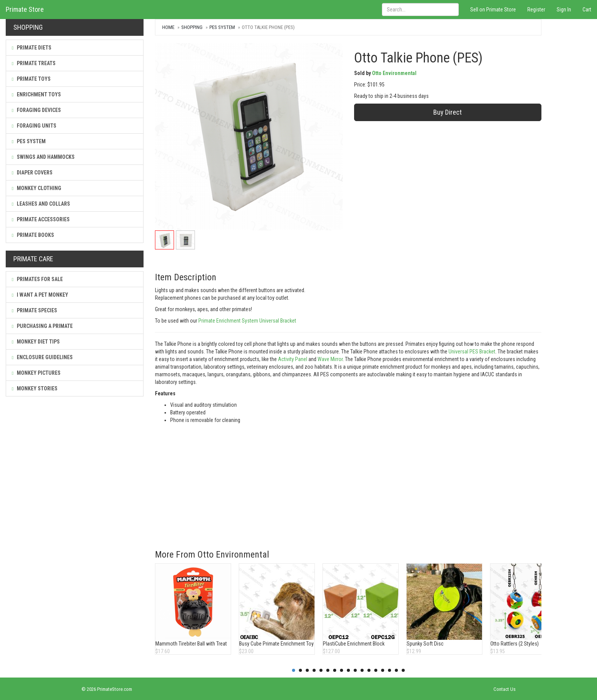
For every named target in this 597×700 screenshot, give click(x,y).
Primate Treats (34, 63)
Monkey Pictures (36, 373)
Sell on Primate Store (493, 10)
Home (168, 27)
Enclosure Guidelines (42, 357)
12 (369, 670)
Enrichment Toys (36, 94)
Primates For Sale (37, 279)
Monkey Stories (35, 388)
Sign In (564, 10)
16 (396, 670)
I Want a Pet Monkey (40, 295)
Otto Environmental (394, 73)
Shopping (192, 27)
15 (389, 670)
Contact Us (504, 689)
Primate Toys (31, 79)
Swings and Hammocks (43, 157)
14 (383, 670)
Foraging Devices (36, 110)
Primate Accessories (41, 219)
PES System (29, 141)
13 (376, 670)
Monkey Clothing (37, 188)
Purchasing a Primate (42, 326)
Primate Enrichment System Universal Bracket (247, 321)
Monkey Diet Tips (36, 342)
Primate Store (25, 9)
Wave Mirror (330, 359)
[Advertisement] (348, 481)
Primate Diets (32, 48)
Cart (587, 10)
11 (362, 670)
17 (403, 670)
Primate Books (33, 235)
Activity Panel (293, 359)
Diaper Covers (32, 173)
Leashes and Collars (41, 204)
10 (355, 670)
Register (536, 10)
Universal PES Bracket (472, 352)
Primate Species (34, 310)
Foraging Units (34, 126)
